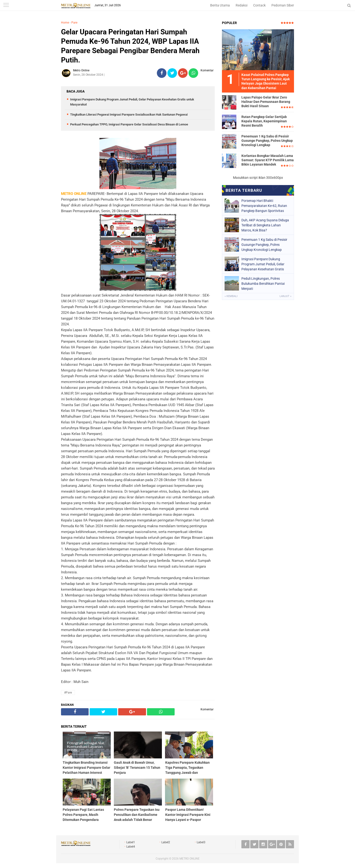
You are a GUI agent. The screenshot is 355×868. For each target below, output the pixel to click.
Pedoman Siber (283, 5)
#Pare (68, 693)
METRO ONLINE (190, 859)
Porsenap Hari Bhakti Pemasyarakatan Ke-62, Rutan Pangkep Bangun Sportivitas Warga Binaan (264, 206)
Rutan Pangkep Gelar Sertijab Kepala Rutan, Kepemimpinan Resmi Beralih (264, 121)
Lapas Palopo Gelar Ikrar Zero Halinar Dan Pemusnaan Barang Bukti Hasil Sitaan (266, 102)
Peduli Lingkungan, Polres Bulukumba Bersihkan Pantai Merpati (263, 284)
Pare (74, 23)
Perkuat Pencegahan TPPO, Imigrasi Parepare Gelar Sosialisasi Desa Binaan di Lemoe (129, 124)
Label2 (166, 842)
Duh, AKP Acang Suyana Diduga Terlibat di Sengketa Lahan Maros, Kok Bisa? (265, 225)
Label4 (131, 847)
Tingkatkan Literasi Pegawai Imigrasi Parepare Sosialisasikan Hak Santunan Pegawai (129, 115)
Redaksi (242, 5)
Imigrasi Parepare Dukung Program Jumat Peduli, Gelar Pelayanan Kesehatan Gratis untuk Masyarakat (263, 264)
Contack (259, 5)
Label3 (201, 842)
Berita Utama (220, 5)
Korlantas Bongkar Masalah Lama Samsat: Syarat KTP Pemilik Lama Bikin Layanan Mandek (268, 160)
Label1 (131, 842)
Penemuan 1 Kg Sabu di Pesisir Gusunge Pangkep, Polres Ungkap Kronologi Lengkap (267, 141)
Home (65, 23)
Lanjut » (285, 296)
